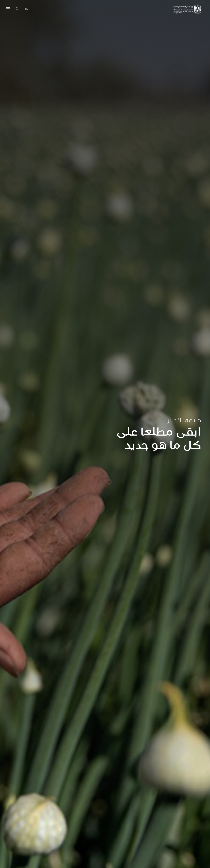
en (27, 9)
